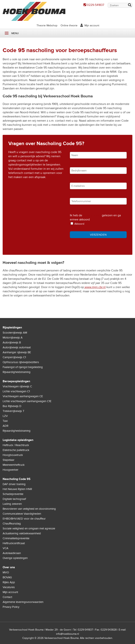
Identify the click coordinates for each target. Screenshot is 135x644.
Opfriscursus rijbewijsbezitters (21, 362)
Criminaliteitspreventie (16, 538)
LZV (5, 416)
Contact (7, 597)
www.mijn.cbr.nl (95, 287)
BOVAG (7, 577)
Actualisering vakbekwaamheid (22, 533)
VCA (5, 548)
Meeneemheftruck (14, 465)
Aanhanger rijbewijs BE (17, 352)
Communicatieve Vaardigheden (22, 514)
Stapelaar (9, 460)
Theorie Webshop (47, 25)
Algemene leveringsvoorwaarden (23, 602)
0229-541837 (96, 5)
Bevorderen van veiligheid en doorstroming (29, 509)
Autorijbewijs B (12, 342)
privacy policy (92, 215)
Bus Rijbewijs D (12, 406)
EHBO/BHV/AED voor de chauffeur (24, 519)
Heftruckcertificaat (14, 543)
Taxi (5, 421)
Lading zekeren (12, 504)
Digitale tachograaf (14, 499)
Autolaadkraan (12, 553)
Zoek (130, 5)
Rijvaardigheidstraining (17, 372)
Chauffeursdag (12, 524)
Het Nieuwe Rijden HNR (17, 489)
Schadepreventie (13, 494)
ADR (5, 426)
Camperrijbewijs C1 (14, 357)
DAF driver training (14, 484)
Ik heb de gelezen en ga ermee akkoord (95, 217)
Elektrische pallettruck (16, 450)
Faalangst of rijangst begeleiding (23, 367)
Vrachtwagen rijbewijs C (17, 386)
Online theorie (69, 25)
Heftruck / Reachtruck (16, 445)
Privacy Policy (11, 607)
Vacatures (9, 587)
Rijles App (9, 582)
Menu (7, 33)
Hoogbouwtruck (13, 455)
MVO (6, 572)
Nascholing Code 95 (17, 479)
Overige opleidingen (15, 558)
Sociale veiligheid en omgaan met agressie (29, 528)
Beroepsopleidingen (16, 381)
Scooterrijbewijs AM (15, 333)
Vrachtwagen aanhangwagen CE (23, 396)
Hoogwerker (11, 470)
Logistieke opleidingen (18, 440)
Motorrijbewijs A (13, 338)
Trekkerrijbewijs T (14, 411)
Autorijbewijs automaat (17, 347)
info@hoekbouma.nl (67, 634)
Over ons (9, 567)
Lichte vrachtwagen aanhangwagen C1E (27, 401)
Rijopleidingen (12, 327)
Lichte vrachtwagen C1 (16, 391)
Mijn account (92, 25)
